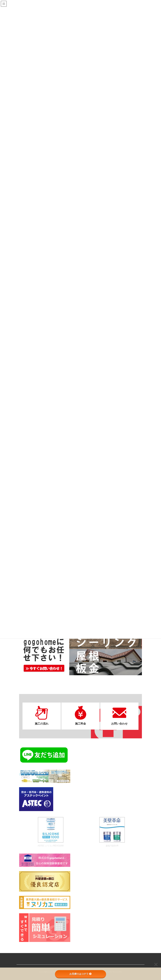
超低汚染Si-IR (112, 845)
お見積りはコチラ (80, 974)
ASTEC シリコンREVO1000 (51, 845)
